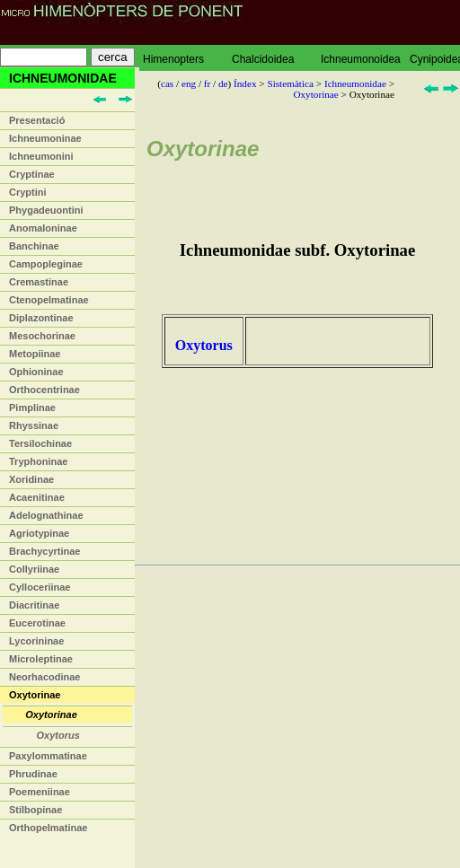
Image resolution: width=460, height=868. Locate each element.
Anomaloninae (43, 228)
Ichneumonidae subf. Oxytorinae (297, 250)
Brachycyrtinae (45, 551)
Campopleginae (46, 264)
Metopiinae (35, 354)
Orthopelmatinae (48, 828)
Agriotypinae (39, 533)
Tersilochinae (40, 443)
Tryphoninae (38, 461)
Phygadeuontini (46, 210)
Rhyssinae (34, 425)
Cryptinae (32, 174)
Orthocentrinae (44, 390)
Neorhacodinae (44, 677)
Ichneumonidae (355, 83)
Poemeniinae (40, 792)
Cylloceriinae (40, 587)
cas (167, 83)
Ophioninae (36, 372)
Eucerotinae (37, 623)
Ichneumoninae (45, 138)
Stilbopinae (35, 810)
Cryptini (28, 192)
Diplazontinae (41, 318)
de (223, 83)
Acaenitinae (37, 497)
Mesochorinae (42, 336)
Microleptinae (41, 659)
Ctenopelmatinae (49, 300)
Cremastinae (39, 282)
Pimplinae (32, 408)
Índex (245, 83)
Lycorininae (36, 641)
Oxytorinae (35, 695)
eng (189, 83)
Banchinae (34, 246)
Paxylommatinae (48, 756)
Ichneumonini (41, 156)
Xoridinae (31, 479)
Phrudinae (33, 774)
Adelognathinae (46, 515)
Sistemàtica (290, 83)
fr (207, 83)
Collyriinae (34, 569)
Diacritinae (34, 605)
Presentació (37, 120)
